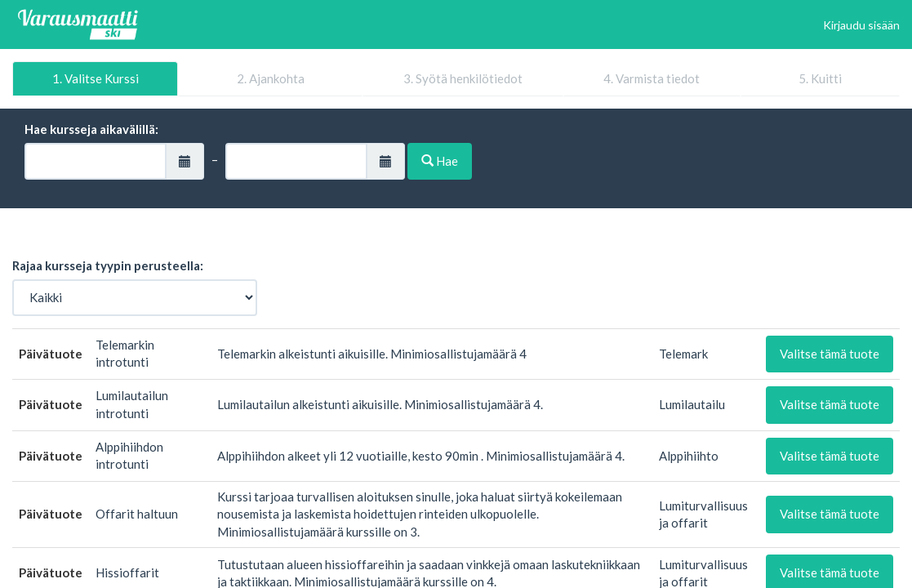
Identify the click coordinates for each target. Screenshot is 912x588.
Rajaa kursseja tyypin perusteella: (108, 265)
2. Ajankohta (271, 78)
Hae (440, 161)
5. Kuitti (820, 78)
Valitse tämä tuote (830, 354)
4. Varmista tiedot (652, 78)
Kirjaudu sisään (861, 25)
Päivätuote (51, 354)
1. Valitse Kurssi (96, 78)
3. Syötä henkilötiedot (463, 78)
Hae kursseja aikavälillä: (91, 129)
